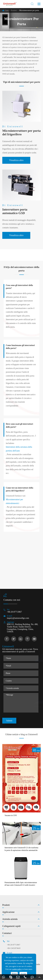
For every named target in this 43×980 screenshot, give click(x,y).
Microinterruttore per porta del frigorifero (21, 133)
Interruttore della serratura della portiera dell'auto (19, 449)
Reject (14, 974)
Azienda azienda (10, 919)
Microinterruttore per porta (29, 10)
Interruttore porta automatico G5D (15, 211)
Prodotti (14, 10)
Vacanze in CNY (11, 815)
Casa (7, 10)
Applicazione (8, 912)
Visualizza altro (16, 160)
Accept (23, 974)
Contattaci (7, 933)
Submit (9, 721)
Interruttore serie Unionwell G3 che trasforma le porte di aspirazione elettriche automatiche (21, 849)
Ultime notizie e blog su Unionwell (22, 734)
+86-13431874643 (14, 948)
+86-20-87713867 (14, 612)
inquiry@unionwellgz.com (18, 618)
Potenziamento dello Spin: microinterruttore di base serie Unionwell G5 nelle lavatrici (21, 884)
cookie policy (17, 969)
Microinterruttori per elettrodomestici (14, 501)
